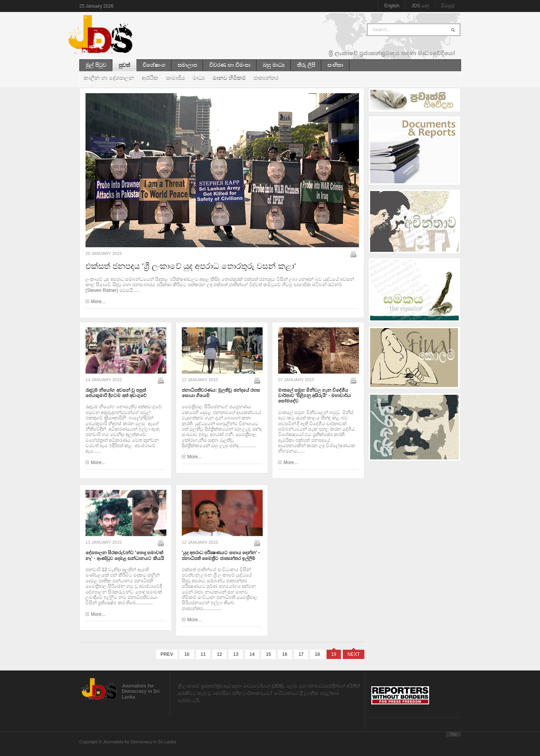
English (392, 6)
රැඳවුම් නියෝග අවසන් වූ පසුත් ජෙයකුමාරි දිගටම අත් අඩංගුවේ (116, 393)
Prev (167, 654)
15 (268, 654)
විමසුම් (448, 6)
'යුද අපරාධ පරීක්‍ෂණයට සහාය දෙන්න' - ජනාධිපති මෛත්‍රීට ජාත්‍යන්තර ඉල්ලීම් (221, 555)
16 (285, 654)
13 (236, 654)
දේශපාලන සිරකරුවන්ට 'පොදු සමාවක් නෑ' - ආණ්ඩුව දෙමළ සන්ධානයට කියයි (125, 555)
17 (301, 654)
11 (203, 654)
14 (252, 654)
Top (453, 734)
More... (98, 302)
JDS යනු (420, 6)
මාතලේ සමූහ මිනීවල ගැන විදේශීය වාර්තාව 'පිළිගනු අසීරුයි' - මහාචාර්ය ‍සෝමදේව (314, 396)
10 (187, 654)
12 (219, 654)
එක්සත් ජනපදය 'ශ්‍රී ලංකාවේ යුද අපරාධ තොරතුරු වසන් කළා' (191, 266)
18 (317, 654)
